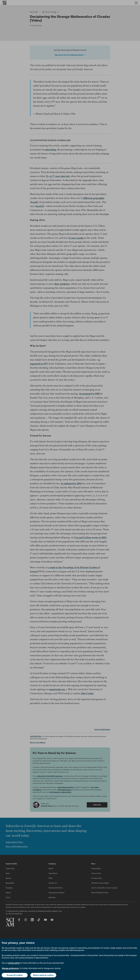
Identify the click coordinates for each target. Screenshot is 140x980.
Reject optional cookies (43, 975)
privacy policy (14, 963)
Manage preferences (10, 968)
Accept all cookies (15, 975)
